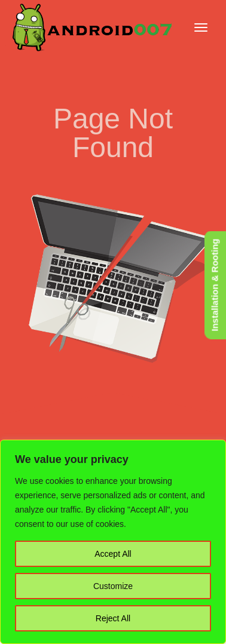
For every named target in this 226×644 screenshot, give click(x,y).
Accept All (113, 554)
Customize (113, 586)
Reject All (113, 618)
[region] (113, 542)
